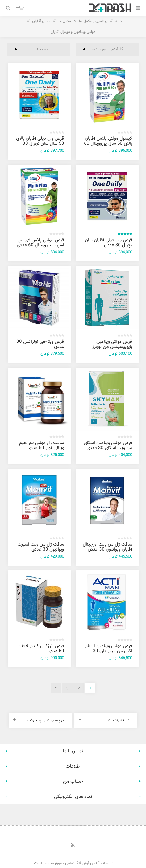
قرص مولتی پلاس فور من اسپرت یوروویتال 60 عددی (40, 243)
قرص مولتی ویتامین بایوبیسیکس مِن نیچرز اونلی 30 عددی (112, 347)
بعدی (56, 688)
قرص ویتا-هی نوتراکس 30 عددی (40, 344)
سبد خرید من (18, 6)
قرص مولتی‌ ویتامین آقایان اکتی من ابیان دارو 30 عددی (108, 651)
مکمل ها (65, 21)
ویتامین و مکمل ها (93, 21)
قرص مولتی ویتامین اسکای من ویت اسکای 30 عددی (108, 445)
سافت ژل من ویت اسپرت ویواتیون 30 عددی (41, 547)
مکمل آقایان (41, 21)
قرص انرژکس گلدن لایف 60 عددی (42, 649)
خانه (119, 21)
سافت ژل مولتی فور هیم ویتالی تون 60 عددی (42, 445)
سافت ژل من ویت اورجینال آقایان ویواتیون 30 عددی (107, 547)
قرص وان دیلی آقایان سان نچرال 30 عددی (109, 243)
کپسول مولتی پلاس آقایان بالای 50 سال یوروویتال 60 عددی (108, 144)
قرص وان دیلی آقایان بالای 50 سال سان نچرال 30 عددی (40, 144)
